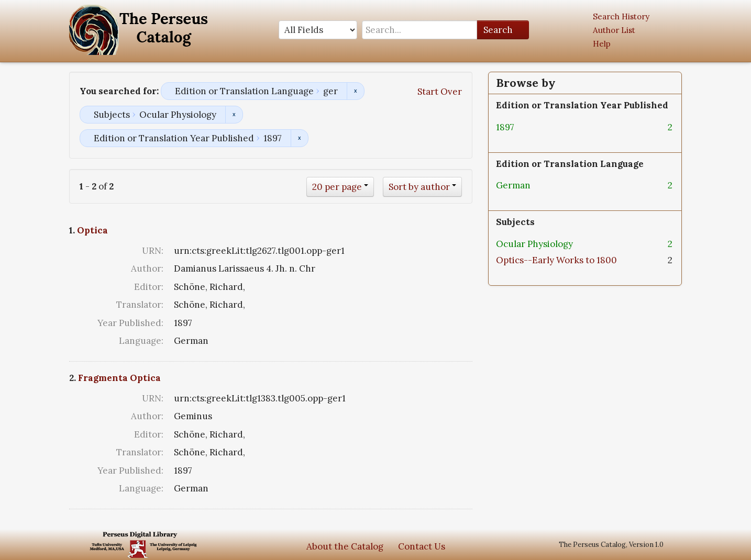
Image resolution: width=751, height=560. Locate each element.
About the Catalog (345, 546)
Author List (614, 30)
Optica (92, 230)
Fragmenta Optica (119, 378)
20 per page (337, 187)
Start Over (440, 92)
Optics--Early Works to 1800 (556, 260)
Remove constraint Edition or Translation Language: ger (355, 91)
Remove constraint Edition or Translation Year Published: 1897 (299, 138)
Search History (621, 16)
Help (602, 44)
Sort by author (419, 187)
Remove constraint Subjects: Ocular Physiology (234, 115)
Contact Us (422, 546)
